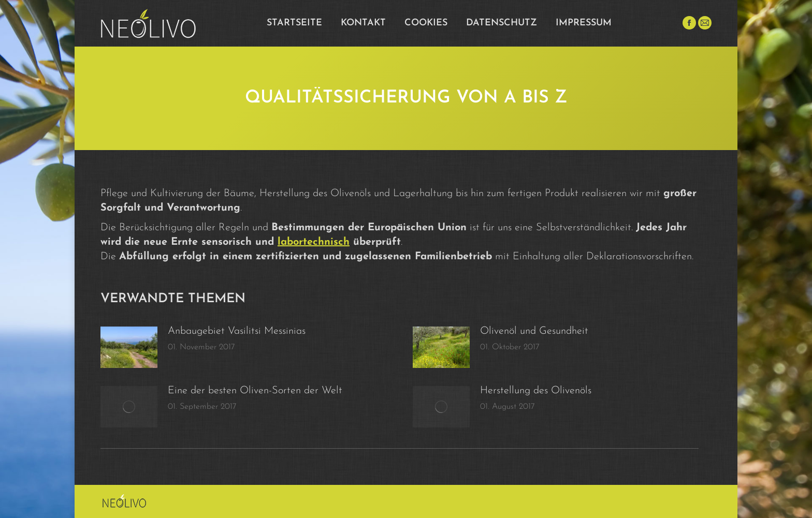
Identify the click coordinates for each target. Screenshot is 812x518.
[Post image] (129, 347)
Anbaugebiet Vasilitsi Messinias (237, 331)
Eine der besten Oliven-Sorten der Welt (255, 391)
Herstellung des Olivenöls (536, 391)
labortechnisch (314, 242)
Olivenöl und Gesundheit (534, 331)
